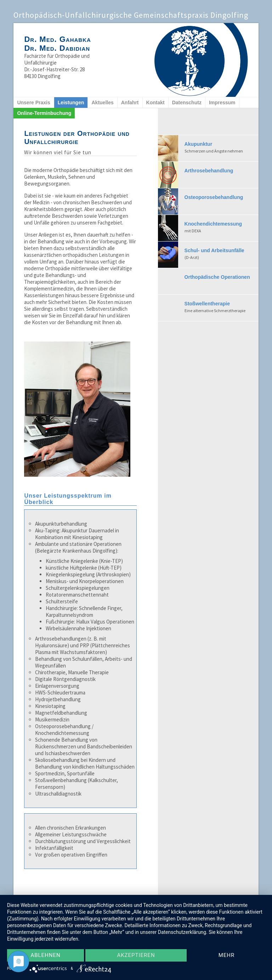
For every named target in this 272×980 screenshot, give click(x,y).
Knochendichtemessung (221, 228)
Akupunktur (221, 148)
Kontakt (155, 103)
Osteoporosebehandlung (214, 197)
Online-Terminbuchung (44, 113)
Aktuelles (102, 103)
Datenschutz (187, 103)
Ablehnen (45, 956)
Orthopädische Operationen (217, 277)
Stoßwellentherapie (221, 308)
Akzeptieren (136, 956)
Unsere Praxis (33, 103)
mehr (227, 956)
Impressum (222, 103)
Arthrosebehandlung (209, 171)
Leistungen (71, 103)
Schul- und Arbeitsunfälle (221, 254)
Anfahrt (130, 103)
